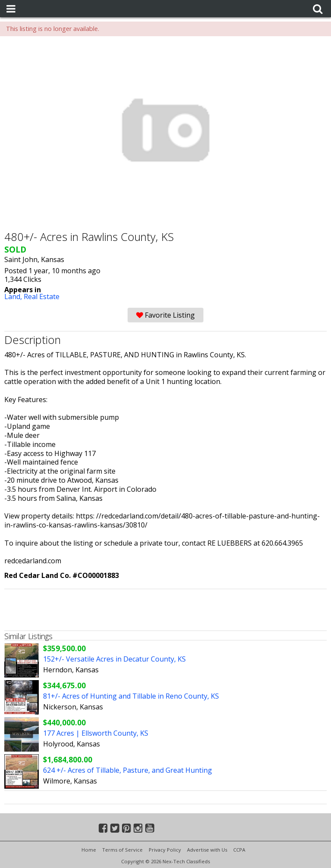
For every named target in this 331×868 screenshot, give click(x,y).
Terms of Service (122, 850)
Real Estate (42, 297)
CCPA (239, 850)
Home (89, 850)
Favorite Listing (165, 315)
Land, (14, 297)
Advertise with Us (207, 850)
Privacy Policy (165, 850)
